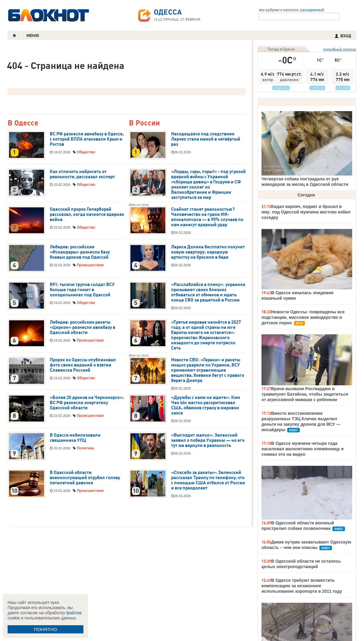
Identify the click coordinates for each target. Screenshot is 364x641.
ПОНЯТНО (45, 629)
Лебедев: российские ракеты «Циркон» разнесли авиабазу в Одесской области (83, 327)
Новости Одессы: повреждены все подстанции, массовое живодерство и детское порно (303, 317)
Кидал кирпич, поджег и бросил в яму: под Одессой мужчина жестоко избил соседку (306, 212)
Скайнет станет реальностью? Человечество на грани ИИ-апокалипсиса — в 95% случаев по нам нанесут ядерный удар (207, 217)
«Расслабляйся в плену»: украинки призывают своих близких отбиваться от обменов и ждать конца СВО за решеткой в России (208, 292)
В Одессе (23, 123)
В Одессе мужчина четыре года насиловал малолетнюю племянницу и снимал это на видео (303, 449)
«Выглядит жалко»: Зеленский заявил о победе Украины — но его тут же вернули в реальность (208, 440)
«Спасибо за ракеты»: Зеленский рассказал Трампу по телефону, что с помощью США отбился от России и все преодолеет (208, 480)
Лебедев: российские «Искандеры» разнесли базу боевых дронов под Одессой (80, 252)
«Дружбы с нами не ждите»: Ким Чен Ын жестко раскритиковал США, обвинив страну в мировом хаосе (206, 405)
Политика (85, 448)
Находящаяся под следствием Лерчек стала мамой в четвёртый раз (206, 139)
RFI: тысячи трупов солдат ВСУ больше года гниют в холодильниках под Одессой (82, 290)
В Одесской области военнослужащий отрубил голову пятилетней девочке (85, 478)
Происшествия (90, 265)
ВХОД (343, 36)
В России (144, 123)
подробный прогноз (340, 49)
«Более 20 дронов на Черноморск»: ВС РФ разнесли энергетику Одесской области (87, 403)
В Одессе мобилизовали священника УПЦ (75, 438)
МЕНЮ (33, 36)
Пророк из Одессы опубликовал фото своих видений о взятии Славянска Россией (83, 365)
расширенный (312, 10)
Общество (86, 152)
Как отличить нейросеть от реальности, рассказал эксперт (82, 174)
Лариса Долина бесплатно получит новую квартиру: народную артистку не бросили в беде (208, 252)
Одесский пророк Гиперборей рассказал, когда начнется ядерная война (87, 214)
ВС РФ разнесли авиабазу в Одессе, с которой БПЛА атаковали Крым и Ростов (87, 139)
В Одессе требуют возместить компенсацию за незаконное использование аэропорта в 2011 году (302, 586)
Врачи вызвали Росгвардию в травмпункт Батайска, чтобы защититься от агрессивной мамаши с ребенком (305, 394)
